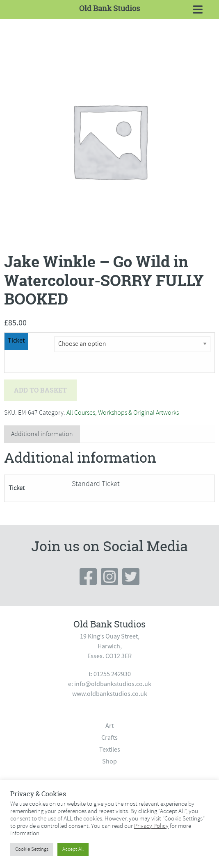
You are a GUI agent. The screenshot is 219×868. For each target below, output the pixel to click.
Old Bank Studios (109, 8)
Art (109, 726)
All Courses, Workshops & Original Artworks (123, 413)
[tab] (42, 434)
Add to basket (40, 390)
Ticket (16, 341)
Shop (109, 761)
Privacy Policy (151, 826)
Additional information (42, 434)
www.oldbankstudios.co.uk (110, 694)
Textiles (110, 750)
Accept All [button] (73, 849)
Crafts (109, 738)
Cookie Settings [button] (32, 849)
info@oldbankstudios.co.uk (113, 684)
